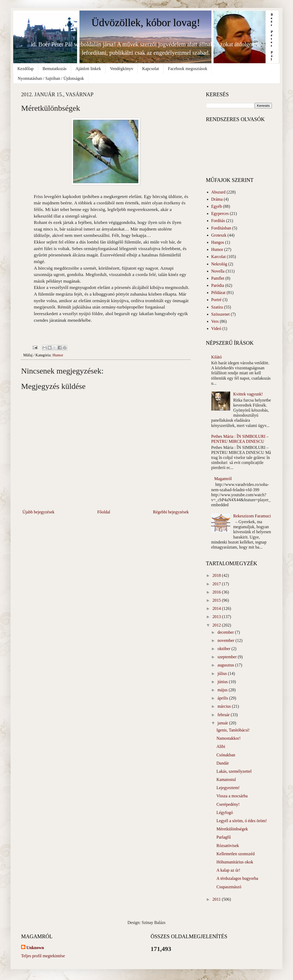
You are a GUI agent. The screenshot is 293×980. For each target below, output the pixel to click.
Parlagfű (224, 837)
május (223, 690)
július (223, 673)
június (223, 682)
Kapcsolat (150, 69)
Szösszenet (220, 314)
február (224, 715)
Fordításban (221, 228)
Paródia (218, 285)
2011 (217, 899)
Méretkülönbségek (232, 829)
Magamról (223, 479)
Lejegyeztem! (228, 788)
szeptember (228, 657)
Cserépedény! (228, 804)
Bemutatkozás (55, 69)
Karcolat (218, 257)
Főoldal (104, 512)
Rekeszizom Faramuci (252, 516)
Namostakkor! (229, 738)
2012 (217, 625)
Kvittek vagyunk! (248, 394)
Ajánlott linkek (88, 69)
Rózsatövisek (228, 846)
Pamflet (218, 278)
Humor (58, 355)
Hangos (218, 242)
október (225, 649)
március (225, 706)
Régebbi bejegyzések (171, 512)
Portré (216, 300)
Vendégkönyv (121, 69)
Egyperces (220, 213)
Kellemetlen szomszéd (235, 854)
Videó (216, 328)
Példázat (218, 293)
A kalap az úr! (228, 870)
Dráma (217, 199)
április (223, 698)
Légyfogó (225, 813)
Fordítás (218, 221)
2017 (217, 584)
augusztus (226, 665)
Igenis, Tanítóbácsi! (233, 730)
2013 (217, 617)
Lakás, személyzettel (234, 771)
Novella (218, 271)
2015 (217, 600)
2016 (217, 592)
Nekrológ (219, 264)
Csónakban (226, 755)
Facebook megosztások (188, 69)
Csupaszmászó (229, 887)
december (226, 632)
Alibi (221, 746)
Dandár (223, 763)
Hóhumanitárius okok (235, 862)
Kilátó (216, 357)
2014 (217, 608)
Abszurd (218, 192)
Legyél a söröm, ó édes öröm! (242, 821)
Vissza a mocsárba (232, 796)
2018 (217, 575)
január (223, 723)
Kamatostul (226, 779)
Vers (215, 321)
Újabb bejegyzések (38, 512)
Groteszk (219, 235)
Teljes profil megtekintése (43, 956)
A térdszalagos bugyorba (237, 878)
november (226, 640)
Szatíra (217, 307)
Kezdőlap (25, 69)
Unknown (35, 948)
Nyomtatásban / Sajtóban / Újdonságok (51, 78)
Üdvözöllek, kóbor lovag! (146, 23)
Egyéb (217, 206)
